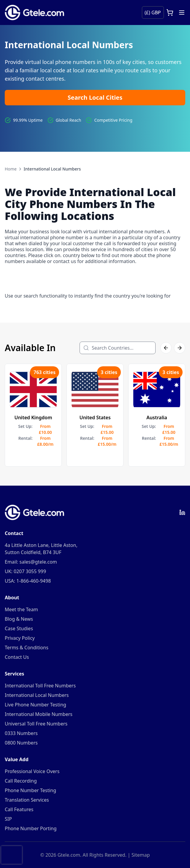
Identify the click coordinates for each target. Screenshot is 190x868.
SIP (8, 819)
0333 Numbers (21, 733)
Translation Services (27, 800)
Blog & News (19, 619)
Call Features (19, 809)
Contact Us (17, 657)
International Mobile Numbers (39, 714)
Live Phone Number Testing (35, 705)
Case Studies (19, 628)
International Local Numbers (37, 695)
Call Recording (21, 781)
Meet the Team (21, 609)
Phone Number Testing (30, 790)
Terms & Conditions (27, 648)
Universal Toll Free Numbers (36, 724)
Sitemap (141, 855)
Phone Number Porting (31, 828)
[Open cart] (170, 12)
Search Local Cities (95, 97)
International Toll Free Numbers (40, 686)
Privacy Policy (20, 638)
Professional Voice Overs (32, 771)
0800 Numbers (21, 743)
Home (11, 169)
